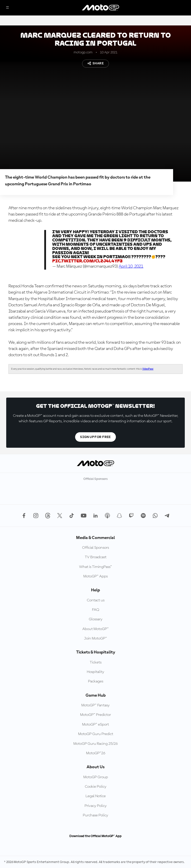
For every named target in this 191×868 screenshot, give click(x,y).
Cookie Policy (96, 787)
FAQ (96, 610)
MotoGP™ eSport (95, 725)
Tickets (96, 662)
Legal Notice (96, 796)
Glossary (96, 619)
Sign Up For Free (95, 437)
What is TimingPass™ (95, 567)
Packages (96, 681)
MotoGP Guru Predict (96, 734)
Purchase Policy (95, 815)
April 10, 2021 (131, 266)
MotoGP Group (96, 777)
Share (95, 63)
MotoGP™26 (96, 753)
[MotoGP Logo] (100, 8)
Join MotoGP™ (95, 639)
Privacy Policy (96, 806)
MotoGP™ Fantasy (95, 705)
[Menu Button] (7, 8)
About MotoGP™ (95, 629)
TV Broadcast (96, 557)
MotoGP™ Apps (95, 576)
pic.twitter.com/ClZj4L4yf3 (87, 261)
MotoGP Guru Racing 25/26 (95, 744)
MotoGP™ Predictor (95, 715)
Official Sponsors (95, 548)
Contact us (96, 600)
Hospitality (95, 672)
